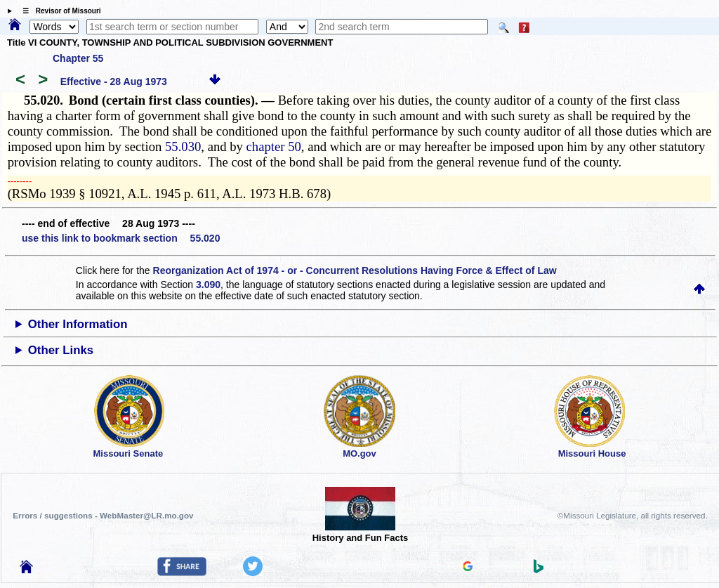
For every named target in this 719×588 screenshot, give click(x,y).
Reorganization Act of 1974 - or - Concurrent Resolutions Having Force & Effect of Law (355, 270)
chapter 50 (274, 146)
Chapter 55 (78, 58)
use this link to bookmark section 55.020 (121, 238)
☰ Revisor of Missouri (58, 11)
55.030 (183, 146)
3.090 (208, 285)
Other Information (78, 324)
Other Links (61, 350)
